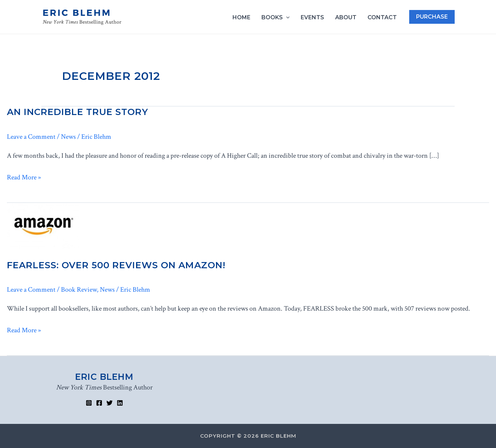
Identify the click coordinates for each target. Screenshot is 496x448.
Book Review (79, 290)
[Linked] (120, 403)
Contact (382, 18)
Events (312, 18)
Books (276, 18)
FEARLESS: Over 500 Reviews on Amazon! (116, 265)
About (346, 18)
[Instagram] (89, 403)
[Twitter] (110, 403)
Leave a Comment (31, 137)
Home (241, 18)
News (68, 137)
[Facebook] (99, 403)
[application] (286, 18)
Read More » (24, 178)
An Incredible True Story (77, 112)
